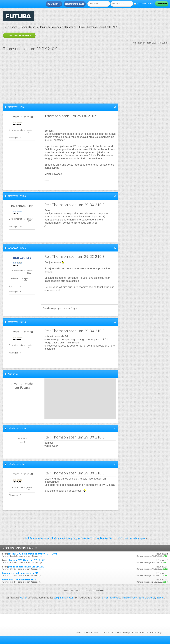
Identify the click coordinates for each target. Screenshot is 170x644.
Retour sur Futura (75, 4)
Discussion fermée (19, 35)
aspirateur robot (129, 598)
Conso (97, 632)
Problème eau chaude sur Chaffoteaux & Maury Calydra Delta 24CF (58, 538)
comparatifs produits (64, 598)
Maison (24, 598)
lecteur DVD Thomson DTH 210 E (27, 560)
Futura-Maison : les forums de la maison (41, 27)
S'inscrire (54, 4)
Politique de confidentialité (135, 632)
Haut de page (156, 632)
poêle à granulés (147, 598)
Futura (79, 632)
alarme (160, 598)
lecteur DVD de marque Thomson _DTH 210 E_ (33, 554)
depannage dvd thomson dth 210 (20, 573)
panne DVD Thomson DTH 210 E (19, 580)
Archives (88, 632)
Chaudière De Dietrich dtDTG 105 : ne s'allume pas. (120, 538)
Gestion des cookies (112, 632)
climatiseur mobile (111, 598)
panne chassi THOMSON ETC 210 (26, 567)
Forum (14, 27)
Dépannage (70, 27)
